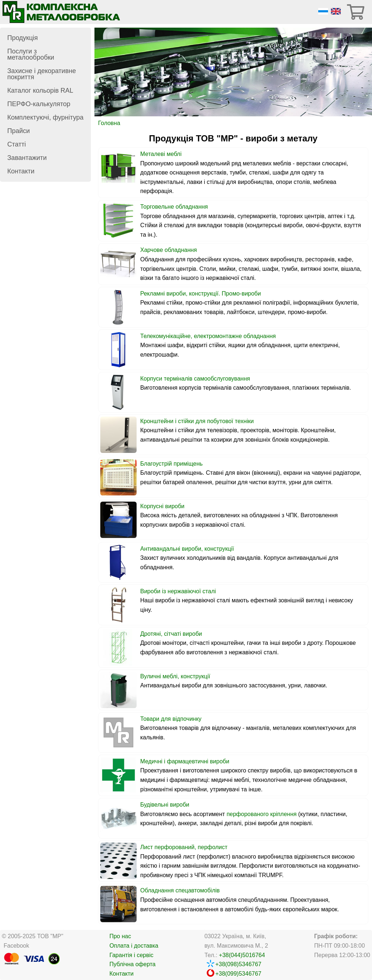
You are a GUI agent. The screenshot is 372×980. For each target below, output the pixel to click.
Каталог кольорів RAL (40, 91)
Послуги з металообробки (31, 54)
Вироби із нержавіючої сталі (178, 591)
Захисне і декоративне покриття (42, 74)
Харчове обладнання (169, 250)
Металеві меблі (161, 154)
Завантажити (27, 158)
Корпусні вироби (162, 506)
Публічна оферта (132, 964)
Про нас (120, 936)
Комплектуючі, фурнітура (45, 117)
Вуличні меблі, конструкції (175, 676)
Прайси (19, 131)
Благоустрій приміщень (171, 464)
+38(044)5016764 (242, 955)
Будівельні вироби (165, 805)
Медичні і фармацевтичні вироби (185, 761)
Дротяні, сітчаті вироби (171, 634)
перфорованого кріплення (262, 814)
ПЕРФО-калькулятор (39, 104)
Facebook (16, 946)
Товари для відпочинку (171, 719)
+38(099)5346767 (238, 974)
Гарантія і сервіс (131, 955)
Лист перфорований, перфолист (184, 847)
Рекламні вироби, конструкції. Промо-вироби (201, 294)
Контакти (21, 171)
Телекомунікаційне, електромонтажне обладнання (208, 336)
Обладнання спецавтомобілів (180, 890)
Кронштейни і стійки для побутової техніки (197, 421)
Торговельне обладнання (174, 207)
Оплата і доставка (134, 946)
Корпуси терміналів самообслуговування (195, 379)
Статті (17, 144)
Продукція (23, 38)
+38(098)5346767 (238, 964)
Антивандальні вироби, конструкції (187, 549)
